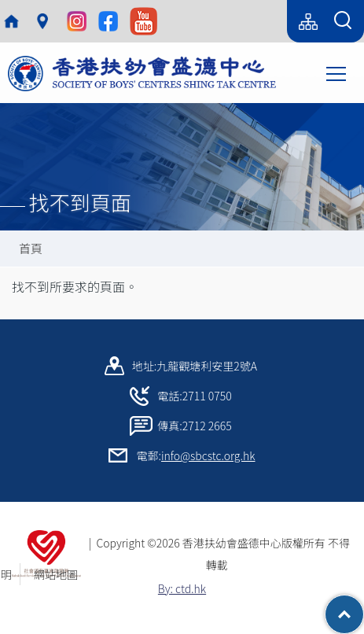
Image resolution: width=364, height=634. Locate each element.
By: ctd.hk (182, 588)
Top (364, 606)
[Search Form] (343, 21)
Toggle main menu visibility (337, 72)
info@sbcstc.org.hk (208, 455)
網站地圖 (61, 574)
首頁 (31, 248)
